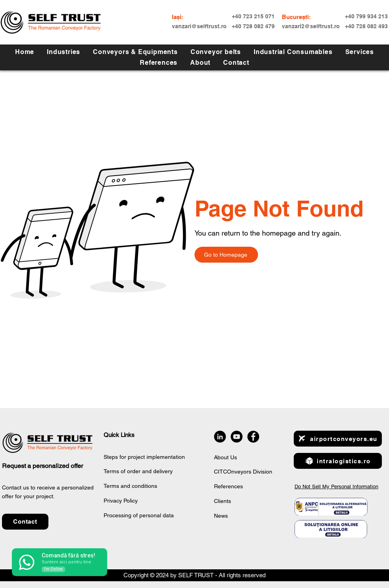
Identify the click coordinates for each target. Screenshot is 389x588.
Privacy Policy (121, 501)
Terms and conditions (130, 486)
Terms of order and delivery (138, 471)
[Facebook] (253, 437)
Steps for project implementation (144, 457)
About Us (225, 457)
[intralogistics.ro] (338, 461)
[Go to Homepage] (226, 255)
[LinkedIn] (220, 437)
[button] (360, 52)
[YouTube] (237, 437)
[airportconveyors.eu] (338, 439)
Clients (222, 501)
